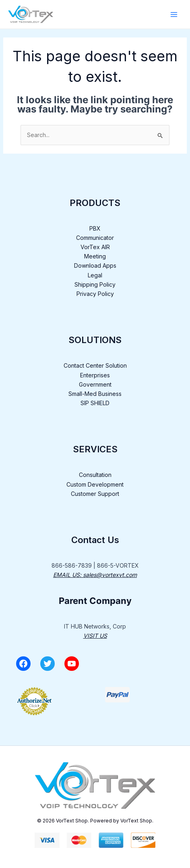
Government (95, 384)
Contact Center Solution (95, 365)
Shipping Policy (95, 284)
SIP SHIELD (95, 403)
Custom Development (95, 484)
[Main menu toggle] (174, 15)
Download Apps (95, 265)
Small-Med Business (95, 394)
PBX (95, 228)
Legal (95, 275)
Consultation (95, 475)
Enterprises (95, 375)
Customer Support (95, 494)
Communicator (95, 238)
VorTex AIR (95, 247)
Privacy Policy (95, 294)
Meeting (95, 256)
